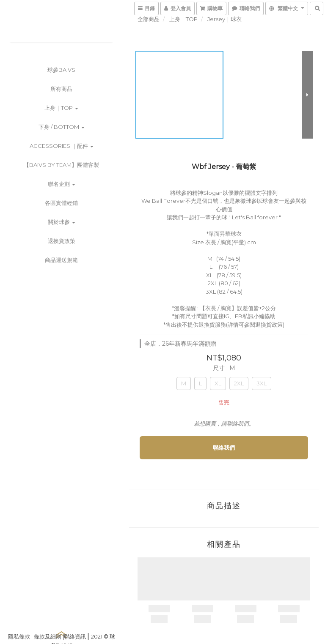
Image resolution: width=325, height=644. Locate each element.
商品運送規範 (61, 260)
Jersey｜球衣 (224, 19)
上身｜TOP (61, 108)
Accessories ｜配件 (62, 146)
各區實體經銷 (61, 203)
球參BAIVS (61, 70)
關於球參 (62, 222)
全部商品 (149, 19)
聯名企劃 (62, 184)
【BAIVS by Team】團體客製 (61, 165)
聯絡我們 (224, 448)
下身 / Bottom (62, 127)
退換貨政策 (62, 241)
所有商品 (61, 89)
